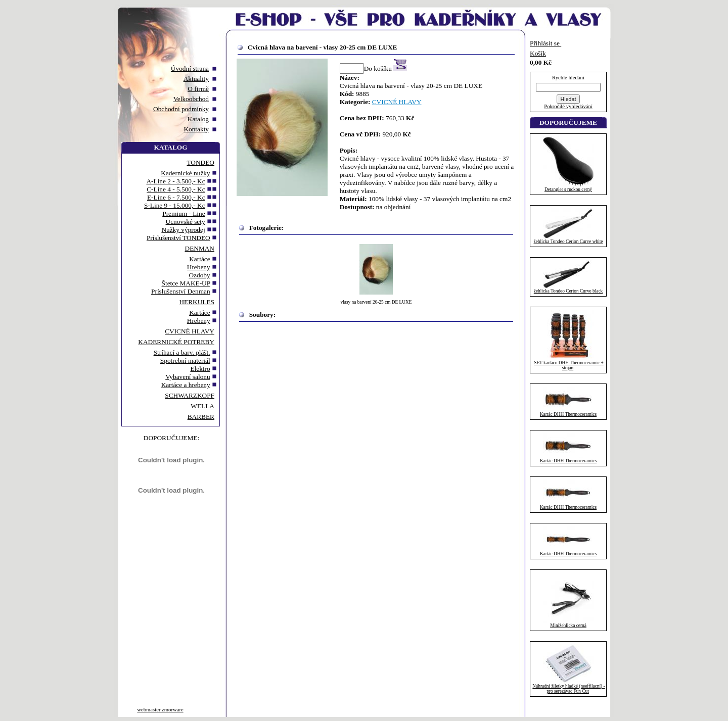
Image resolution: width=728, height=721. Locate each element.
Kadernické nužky (185, 173)
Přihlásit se (545, 43)
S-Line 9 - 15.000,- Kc (175, 205)
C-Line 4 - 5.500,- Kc (176, 189)
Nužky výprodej (183, 230)
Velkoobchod (191, 99)
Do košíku (386, 68)
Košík (538, 53)
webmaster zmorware (160, 710)
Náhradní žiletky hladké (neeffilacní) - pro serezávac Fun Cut (568, 689)
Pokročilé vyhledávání (568, 106)
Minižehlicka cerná (568, 626)
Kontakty (196, 129)
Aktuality (196, 79)
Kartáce (199, 259)
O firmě (198, 89)
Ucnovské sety (186, 222)
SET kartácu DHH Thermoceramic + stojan (569, 365)
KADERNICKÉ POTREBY (176, 342)
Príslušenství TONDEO (178, 238)
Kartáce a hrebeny (186, 385)
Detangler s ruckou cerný (568, 189)
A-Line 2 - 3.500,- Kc (175, 181)
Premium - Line (184, 213)
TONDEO (200, 162)
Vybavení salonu (188, 377)
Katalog (198, 119)
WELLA (202, 406)
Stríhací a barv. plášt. (182, 352)
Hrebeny (199, 267)
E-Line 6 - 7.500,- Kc (176, 197)
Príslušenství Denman (181, 291)
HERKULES (197, 302)
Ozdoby (199, 275)
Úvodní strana (190, 68)
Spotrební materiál (185, 360)
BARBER (201, 417)
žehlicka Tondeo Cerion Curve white (568, 242)
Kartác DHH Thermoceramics (568, 414)
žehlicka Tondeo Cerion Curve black (568, 291)
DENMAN (200, 248)
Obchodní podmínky (181, 109)
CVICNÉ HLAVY (190, 331)
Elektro (200, 369)
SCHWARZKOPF (190, 395)
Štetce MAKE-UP (186, 283)
